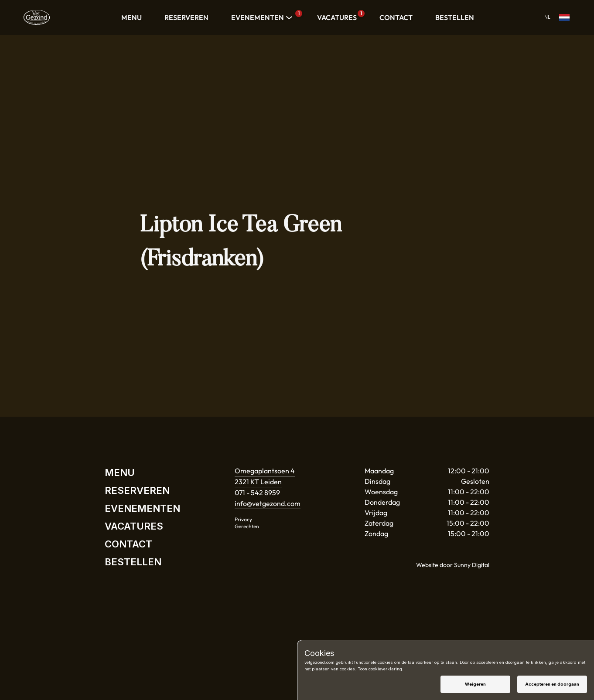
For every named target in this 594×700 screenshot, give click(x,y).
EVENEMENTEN (263, 17)
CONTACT (396, 17)
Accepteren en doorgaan (552, 684)
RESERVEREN (186, 17)
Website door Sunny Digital (453, 565)
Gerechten (247, 526)
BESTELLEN (455, 17)
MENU (131, 17)
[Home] (37, 17)
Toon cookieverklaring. (381, 669)
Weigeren (475, 684)
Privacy (243, 519)
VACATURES (339, 16)
